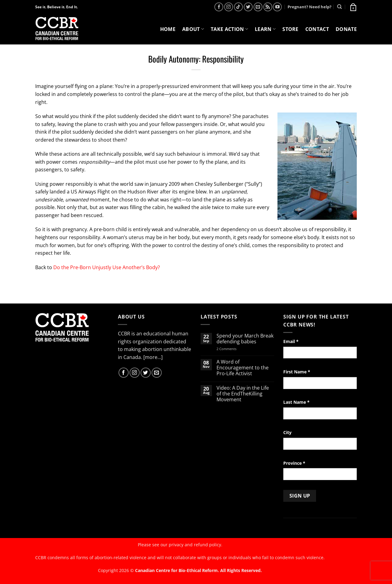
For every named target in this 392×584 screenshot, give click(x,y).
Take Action (229, 29)
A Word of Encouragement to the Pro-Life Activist (243, 368)
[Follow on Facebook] (219, 7)
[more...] (153, 357)
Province (294, 463)
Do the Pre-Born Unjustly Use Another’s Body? (107, 267)
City (287, 432)
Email (291, 341)
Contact (317, 29)
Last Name (296, 402)
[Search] (339, 7)
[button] (353, 7)
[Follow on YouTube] (277, 7)
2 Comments (234, 349)
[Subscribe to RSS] (268, 7)
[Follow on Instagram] (229, 7)
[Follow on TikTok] (238, 7)
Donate (346, 29)
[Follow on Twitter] (248, 7)
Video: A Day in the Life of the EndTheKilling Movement (243, 394)
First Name (297, 372)
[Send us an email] (258, 7)
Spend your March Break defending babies (245, 339)
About (193, 29)
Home (168, 29)
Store (290, 29)
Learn (265, 29)
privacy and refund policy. (196, 545)
